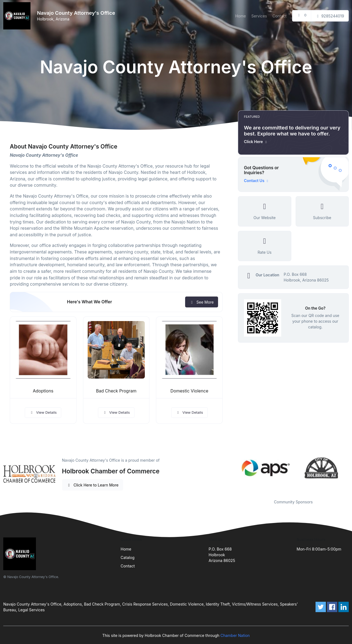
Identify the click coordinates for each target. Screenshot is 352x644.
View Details (43, 412)
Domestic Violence (189, 391)
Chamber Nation (235, 635)
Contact (280, 16)
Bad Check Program (116, 391)
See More (202, 302)
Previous (234, 468)
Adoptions (43, 391)
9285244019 (330, 16)
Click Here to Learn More (93, 485)
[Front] (18, 16)
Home (241, 16)
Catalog (128, 557)
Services (259, 16)
